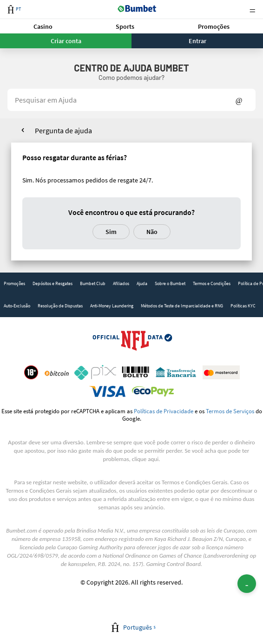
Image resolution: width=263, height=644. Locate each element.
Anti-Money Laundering (112, 306)
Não (152, 232)
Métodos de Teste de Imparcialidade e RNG (182, 306)
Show (239, 100)
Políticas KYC (243, 306)
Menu (252, 10)
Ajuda (142, 283)
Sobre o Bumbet (170, 283)
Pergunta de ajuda (63, 130)
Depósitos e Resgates (53, 283)
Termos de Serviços (230, 411)
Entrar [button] (197, 41)
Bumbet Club (93, 283)
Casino (43, 26)
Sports (125, 26)
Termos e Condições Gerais (194, 482)
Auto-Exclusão (17, 306)
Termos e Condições (212, 283)
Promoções (214, 26)
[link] (14, 284)
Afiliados (121, 283)
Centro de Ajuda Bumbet (131, 68)
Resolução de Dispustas (60, 306)
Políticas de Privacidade (164, 411)
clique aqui (145, 459)
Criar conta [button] (66, 41)
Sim (111, 232)
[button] (43, 26)
